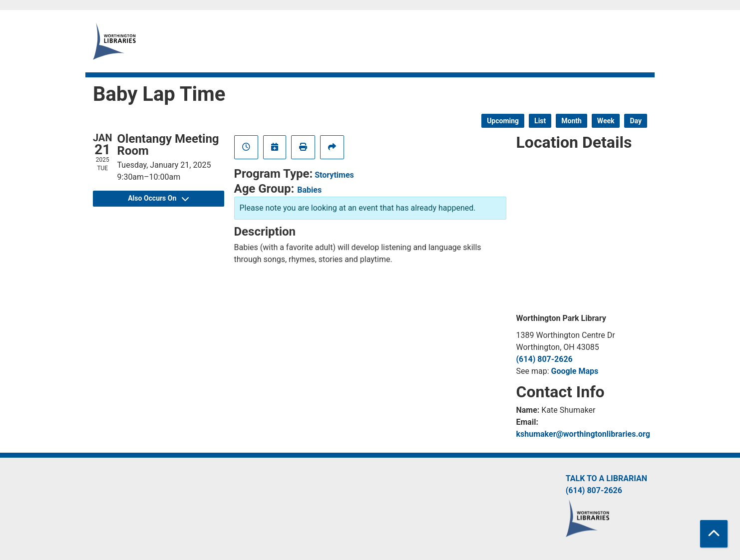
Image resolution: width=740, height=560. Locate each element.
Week (606, 121)
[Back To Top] (714, 534)
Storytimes (334, 175)
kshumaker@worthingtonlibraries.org (583, 434)
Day (636, 121)
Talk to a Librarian (606, 478)
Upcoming (503, 121)
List (540, 121)
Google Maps (575, 371)
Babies (309, 190)
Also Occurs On (158, 198)
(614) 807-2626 (545, 359)
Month (571, 121)
